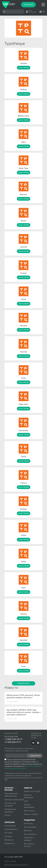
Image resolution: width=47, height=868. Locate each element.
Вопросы (28, 830)
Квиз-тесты (29, 811)
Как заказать (30, 834)
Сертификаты (11, 829)
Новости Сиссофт (32, 791)
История (8, 833)
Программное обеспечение (11, 795)
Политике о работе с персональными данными (23, 767)
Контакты (28, 823)
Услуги (8, 815)
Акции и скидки (31, 814)
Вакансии (9, 840)
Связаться (28, 5)
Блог (26, 801)
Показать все (23, 683)
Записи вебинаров (29, 806)
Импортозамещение (14, 799)
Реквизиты (10, 843)
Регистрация (33, 12)
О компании (10, 826)
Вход (30, 10)
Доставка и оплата (29, 845)
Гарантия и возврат (29, 839)
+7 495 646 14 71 (13, 742)
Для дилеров (30, 827)
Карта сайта (10, 861)
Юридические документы (16, 865)
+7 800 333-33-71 (13, 739)
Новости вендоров (28, 796)
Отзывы (8, 836)
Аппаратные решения (10, 810)
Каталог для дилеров (10, 804)
